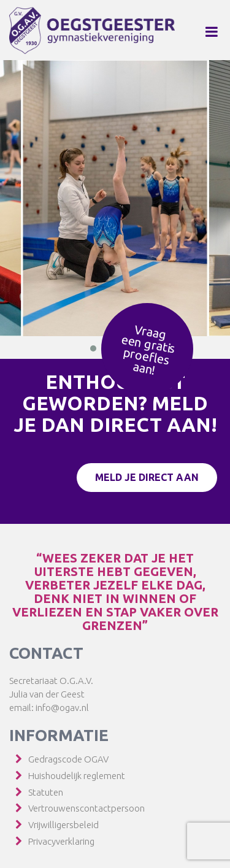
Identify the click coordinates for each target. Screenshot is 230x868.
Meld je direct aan (147, 477)
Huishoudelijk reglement (77, 776)
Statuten (46, 792)
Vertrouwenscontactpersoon (86, 808)
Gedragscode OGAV (68, 759)
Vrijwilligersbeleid (63, 825)
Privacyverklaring (61, 841)
